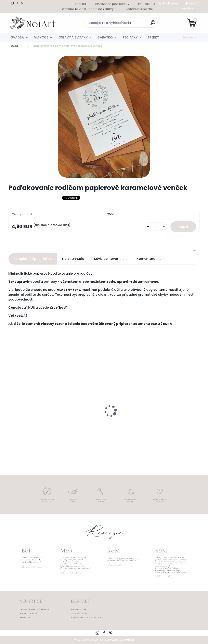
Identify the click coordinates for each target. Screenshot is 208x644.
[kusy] (156, 227)
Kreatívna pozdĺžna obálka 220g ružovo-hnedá (166, 422)
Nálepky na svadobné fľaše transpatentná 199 (32, 422)
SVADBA (17, 37)
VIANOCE (41, 37)
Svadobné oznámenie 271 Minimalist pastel (96, 422)
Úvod (14, 46)
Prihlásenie (171, 3)
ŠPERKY (153, 37)
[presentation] (11, 405)
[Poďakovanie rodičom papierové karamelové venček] (104, 117)
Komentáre (150, 259)
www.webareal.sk (120, 640)
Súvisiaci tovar (110, 259)
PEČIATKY (130, 37)
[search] (153, 24)
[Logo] (33, 23)
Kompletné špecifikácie (33, 259)
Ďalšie (188, 37)
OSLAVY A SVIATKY (73, 37)
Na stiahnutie (73, 259)
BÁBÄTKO (105, 37)
